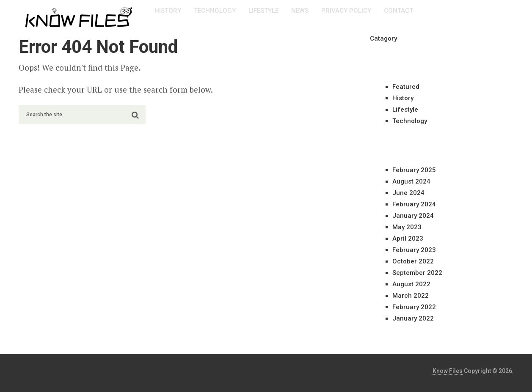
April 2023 (408, 238)
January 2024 (413, 216)
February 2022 (414, 307)
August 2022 (411, 284)
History (168, 11)
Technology (215, 11)
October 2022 (413, 261)
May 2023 (407, 227)
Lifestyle (263, 11)
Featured (406, 87)
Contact (398, 11)
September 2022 (417, 273)
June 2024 (408, 193)
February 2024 (414, 204)
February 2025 (414, 170)
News (300, 11)
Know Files (448, 371)
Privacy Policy (346, 11)
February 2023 (414, 250)
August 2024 (411, 181)
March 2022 (411, 296)
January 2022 (413, 318)
